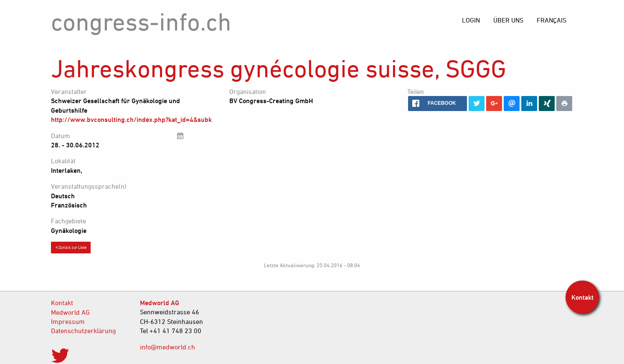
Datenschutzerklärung (83, 331)
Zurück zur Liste (71, 247)
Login (471, 20)
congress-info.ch (141, 21)
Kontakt (62, 303)
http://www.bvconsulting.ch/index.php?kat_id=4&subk (131, 119)
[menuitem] (552, 20)
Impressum (68, 321)
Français (552, 20)
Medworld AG (70, 312)
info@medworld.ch (167, 347)
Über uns (508, 20)
